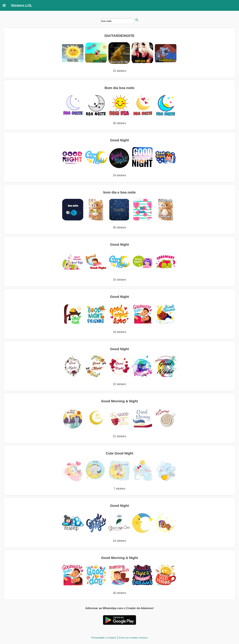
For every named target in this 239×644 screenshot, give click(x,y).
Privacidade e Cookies (104, 638)
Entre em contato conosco (133, 638)
